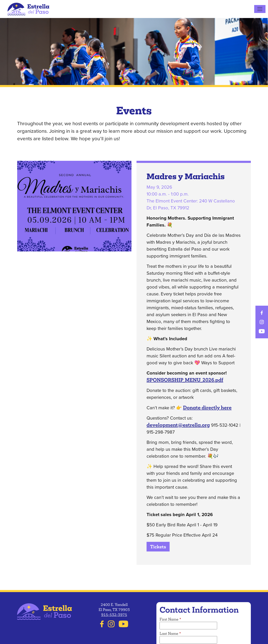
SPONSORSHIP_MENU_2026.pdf (185, 380)
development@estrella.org (178, 425)
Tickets (158, 547)
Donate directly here (207, 408)
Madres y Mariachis (186, 177)
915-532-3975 (114, 615)
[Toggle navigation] (260, 9)
